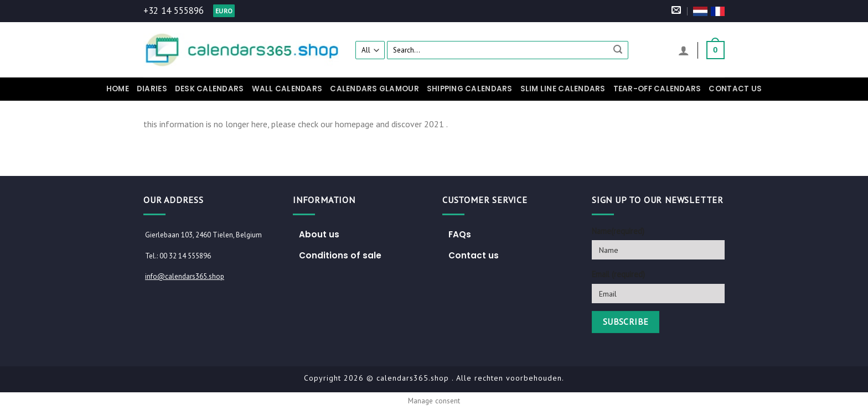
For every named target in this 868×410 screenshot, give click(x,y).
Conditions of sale (340, 255)
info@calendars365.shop (185, 276)
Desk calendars (210, 89)
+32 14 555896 (174, 11)
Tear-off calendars (657, 89)
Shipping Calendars (470, 89)
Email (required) (618, 274)
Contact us (735, 89)
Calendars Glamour (374, 89)
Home (118, 89)
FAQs (460, 234)
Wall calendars (287, 89)
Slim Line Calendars (563, 89)
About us (319, 234)
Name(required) (618, 231)
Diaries (152, 89)
